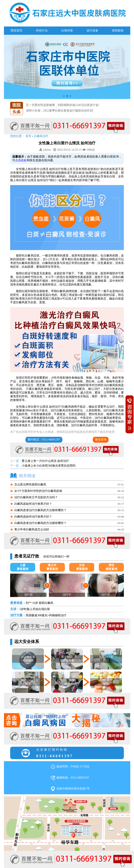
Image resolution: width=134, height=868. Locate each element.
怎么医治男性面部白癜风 (30, 485)
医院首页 (17, 31)
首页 (28, 136)
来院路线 (118, 31)
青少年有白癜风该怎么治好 (32, 529)
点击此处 (21, 160)
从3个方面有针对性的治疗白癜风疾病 (38, 491)
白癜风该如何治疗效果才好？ (33, 504)
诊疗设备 (92, 31)
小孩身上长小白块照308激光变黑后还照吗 (49, 466)
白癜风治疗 (41, 136)
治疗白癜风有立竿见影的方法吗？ (36, 497)
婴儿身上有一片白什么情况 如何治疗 (45, 461)
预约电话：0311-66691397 (44, 440)
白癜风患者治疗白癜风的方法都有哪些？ (40, 510)
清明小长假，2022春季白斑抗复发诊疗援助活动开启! (60, 113)
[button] (64, 96)
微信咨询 (101, 440)
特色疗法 (42, 31)
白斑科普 (67, 31)
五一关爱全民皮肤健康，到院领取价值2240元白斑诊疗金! (63, 107)
